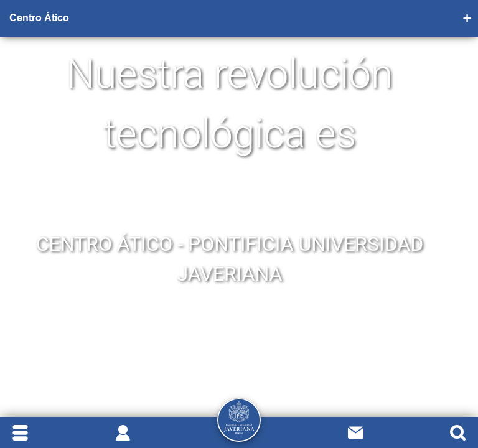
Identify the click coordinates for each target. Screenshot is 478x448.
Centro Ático (39, 19)
